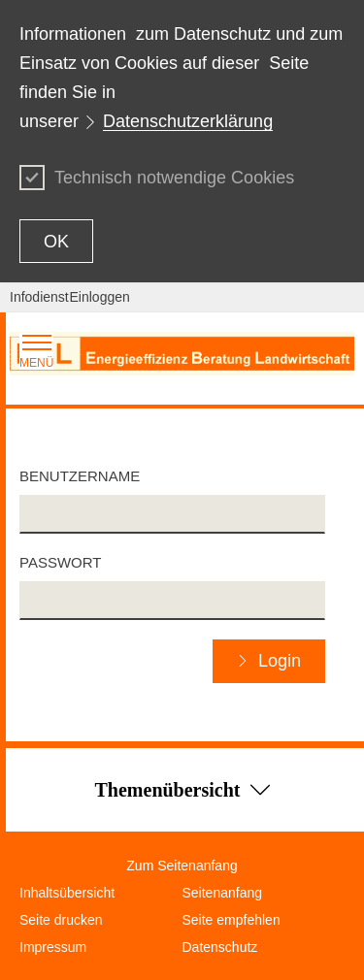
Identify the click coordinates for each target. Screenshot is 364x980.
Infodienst (39, 297)
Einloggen (100, 297)
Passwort (60, 562)
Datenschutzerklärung (188, 121)
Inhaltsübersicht (67, 893)
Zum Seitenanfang (182, 866)
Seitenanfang (223, 893)
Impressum (53, 947)
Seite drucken (61, 920)
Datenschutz (220, 947)
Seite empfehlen (232, 920)
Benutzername (80, 476)
